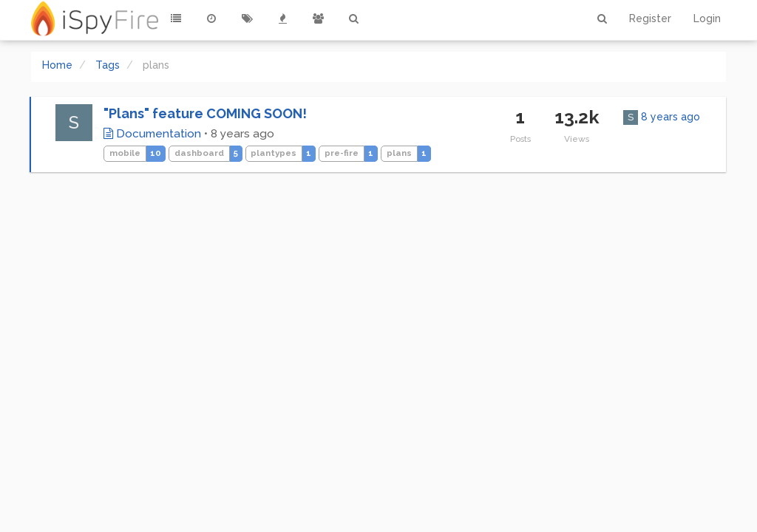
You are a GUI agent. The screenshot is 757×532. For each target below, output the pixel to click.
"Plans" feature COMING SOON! (205, 113)
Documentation (152, 134)
